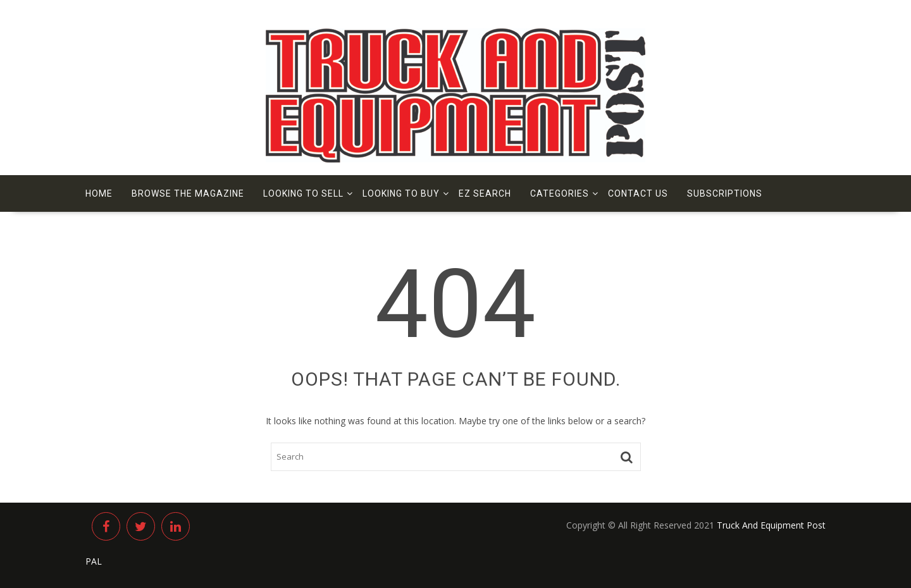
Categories (560, 193)
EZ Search (485, 193)
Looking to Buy (401, 193)
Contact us (638, 193)
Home (99, 193)
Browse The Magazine (188, 193)
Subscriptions (725, 193)
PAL (94, 561)
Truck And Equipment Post (771, 525)
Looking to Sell (303, 193)
